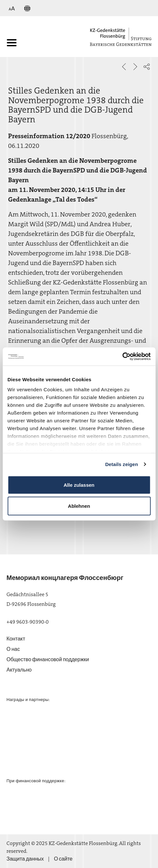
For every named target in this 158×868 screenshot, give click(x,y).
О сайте (63, 859)
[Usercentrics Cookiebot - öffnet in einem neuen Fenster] (122, 357)
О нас (13, 649)
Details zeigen (122, 464)
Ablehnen (79, 506)
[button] (147, 67)
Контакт (16, 639)
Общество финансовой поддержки (48, 659)
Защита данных (25, 859)
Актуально (19, 670)
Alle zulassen (79, 485)
